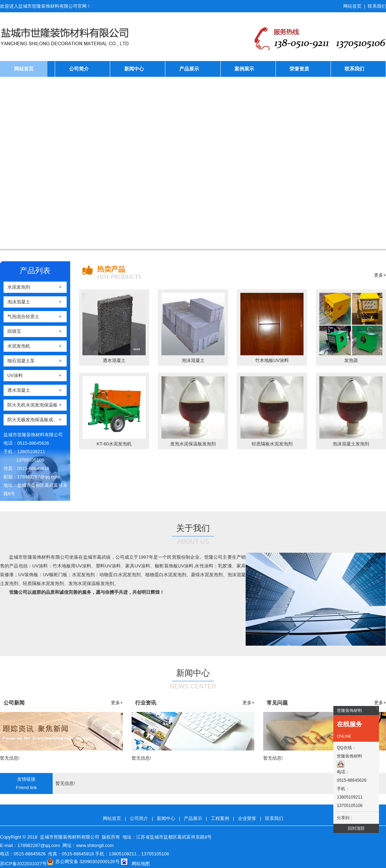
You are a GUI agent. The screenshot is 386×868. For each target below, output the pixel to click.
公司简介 (79, 69)
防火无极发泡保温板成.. (29, 420)
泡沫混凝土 (17, 302)
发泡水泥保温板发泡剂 (193, 444)
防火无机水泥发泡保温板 (31, 405)
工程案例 (220, 818)
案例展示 (244, 69)
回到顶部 (356, 828)
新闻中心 (134, 69)
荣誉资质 (299, 69)
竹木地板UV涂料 (272, 360)
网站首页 (352, 6)
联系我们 (377, 6)
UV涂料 (13, 375)
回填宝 (12, 331)
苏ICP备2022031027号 (23, 864)
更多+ (380, 275)
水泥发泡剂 (17, 287)
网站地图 (141, 864)
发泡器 (351, 360)
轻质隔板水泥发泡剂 (272, 444)
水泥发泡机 (17, 346)
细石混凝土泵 (19, 361)
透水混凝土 (17, 390)
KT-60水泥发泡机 (114, 444)
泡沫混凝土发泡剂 (351, 444)
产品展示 (189, 69)
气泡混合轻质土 (21, 317)
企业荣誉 (247, 818)
